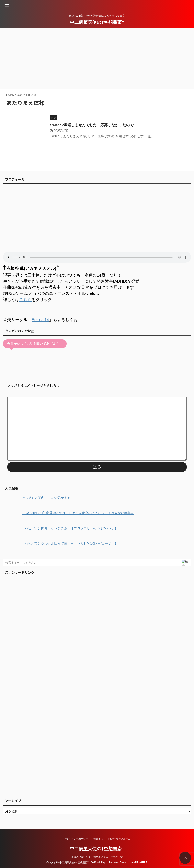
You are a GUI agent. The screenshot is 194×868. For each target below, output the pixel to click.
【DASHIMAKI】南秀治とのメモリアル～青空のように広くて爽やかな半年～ (78, 513)
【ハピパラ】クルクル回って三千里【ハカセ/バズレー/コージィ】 (70, 544)
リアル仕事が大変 (101, 136)
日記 (148, 136)
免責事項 (98, 839)
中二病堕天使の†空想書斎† (97, 22)
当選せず (122, 136)
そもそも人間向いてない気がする (46, 498)
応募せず (137, 136)
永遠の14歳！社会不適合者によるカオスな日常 (97, 857)
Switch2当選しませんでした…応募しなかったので (92, 125)
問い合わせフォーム (119, 839)
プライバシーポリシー (76, 839)
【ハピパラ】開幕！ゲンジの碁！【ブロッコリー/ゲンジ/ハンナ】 (70, 528)
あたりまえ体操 (75, 136)
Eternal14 (40, 320)
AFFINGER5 (140, 863)
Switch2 (56, 136)
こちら (25, 300)
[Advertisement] (97, 58)
